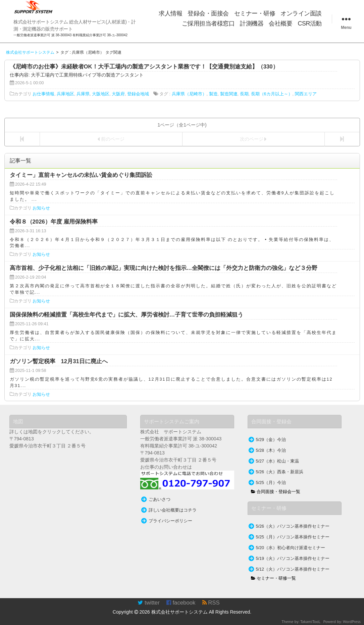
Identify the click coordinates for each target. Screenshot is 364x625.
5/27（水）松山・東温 (278, 461)
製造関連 (229, 94)
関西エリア (306, 94)
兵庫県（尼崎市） (189, 94)
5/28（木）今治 (271, 450)
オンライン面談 (301, 13)
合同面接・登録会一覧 (276, 492)
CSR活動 (310, 23)
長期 (244, 94)
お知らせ (41, 208)
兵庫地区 (65, 94)
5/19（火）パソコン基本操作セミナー (293, 559)
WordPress (352, 621)
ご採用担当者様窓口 (208, 23)
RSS (211, 603)
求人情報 (170, 13)
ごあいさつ (160, 499)
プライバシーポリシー (170, 521)
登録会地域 (138, 94)
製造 (213, 94)
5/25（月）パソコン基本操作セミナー (293, 537)
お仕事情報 (43, 94)
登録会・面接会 (208, 13)
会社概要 (280, 23)
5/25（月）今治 (271, 483)
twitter (148, 603)
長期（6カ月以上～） (272, 94)
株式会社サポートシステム (179, 612)
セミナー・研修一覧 (274, 578)
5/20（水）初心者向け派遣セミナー (291, 548)
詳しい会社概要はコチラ (173, 510)
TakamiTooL (310, 621)
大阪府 (118, 94)
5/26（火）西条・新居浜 (280, 472)
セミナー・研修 (255, 13)
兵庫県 (83, 94)
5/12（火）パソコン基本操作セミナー (293, 569)
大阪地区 (101, 94)
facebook (181, 603)
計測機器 (252, 23)
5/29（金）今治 (271, 440)
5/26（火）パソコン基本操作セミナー (293, 526)
